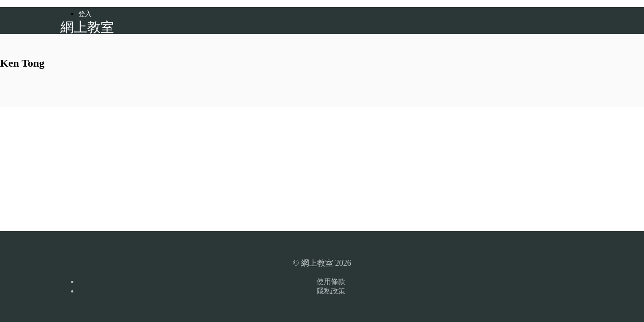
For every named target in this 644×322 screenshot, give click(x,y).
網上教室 (87, 27)
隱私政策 (331, 291)
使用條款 (331, 282)
